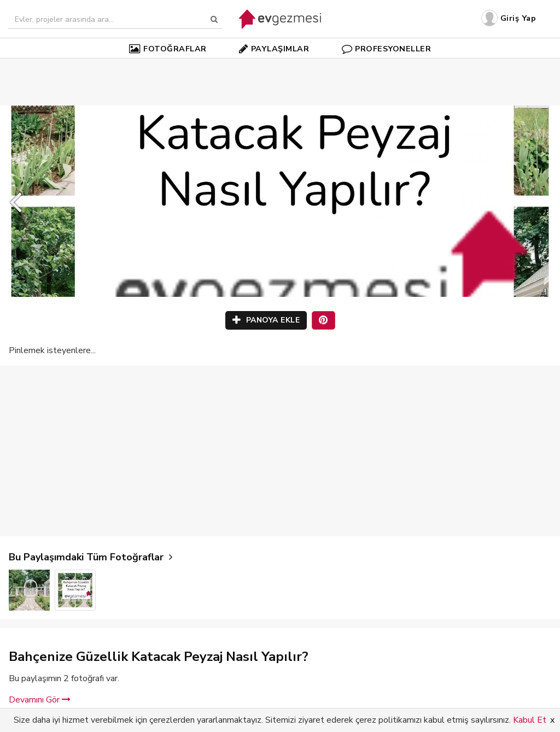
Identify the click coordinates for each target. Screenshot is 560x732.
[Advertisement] (280, 66)
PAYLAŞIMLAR (274, 49)
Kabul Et (530, 720)
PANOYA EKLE (266, 320)
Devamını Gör (40, 700)
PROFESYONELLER (387, 49)
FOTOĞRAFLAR (168, 49)
